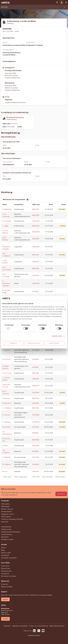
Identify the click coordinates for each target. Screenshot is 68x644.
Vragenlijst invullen (7, 514)
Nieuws (3, 548)
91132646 (35, 359)
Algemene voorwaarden (20, 626)
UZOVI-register (6, 517)
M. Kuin (5, 471)
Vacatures (4, 584)
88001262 (36, 209)
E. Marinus (6, 398)
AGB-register (5, 504)
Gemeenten (5, 537)
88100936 (36, 398)
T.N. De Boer (7, 221)
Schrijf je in (61, 494)
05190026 (36, 247)
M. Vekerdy (6, 457)
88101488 (35, 408)
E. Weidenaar (7, 209)
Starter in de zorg (7, 509)
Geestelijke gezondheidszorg (10, 532)
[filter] (8, 477)
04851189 (36, 379)
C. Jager (5, 226)
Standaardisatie (6, 512)
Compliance (5, 574)
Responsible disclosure (57, 626)
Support (5, 599)
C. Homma (6, 350)
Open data (5, 522)
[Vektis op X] (39, 631)
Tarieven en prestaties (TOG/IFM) (12, 519)
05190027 (36, 262)
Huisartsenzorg (6, 527)
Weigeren (14, 343)
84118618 (35, 433)
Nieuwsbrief (5, 555)
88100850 (36, 440)
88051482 (36, 373)
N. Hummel (6, 359)
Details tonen (57, 336)
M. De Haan (6, 427)
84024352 (36, 239)
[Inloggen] (62, 2)
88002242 (36, 269)
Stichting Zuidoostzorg (15, 117)
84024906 (36, 232)
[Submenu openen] (65, 7)
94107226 (36, 427)
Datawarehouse (6, 571)
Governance (5, 566)
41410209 (14, 124)
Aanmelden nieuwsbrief (9, 558)
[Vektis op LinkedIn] (34, 631)
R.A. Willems (7, 464)
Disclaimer (7, 626)
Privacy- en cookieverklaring (39, 626)
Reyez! (38, 635)
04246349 (36, 422)
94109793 (36, 457)
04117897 (35, 367)
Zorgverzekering (6, 534)
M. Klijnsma (6, 403)
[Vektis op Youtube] (43, 631)
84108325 (36, 403)
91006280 (36, 350)
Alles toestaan (54, 343)
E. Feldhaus (6, 422)
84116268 (35, 451)
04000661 (36, 221)
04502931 (36, 446)
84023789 (36, 215)
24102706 (36, 471)
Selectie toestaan (34, 343)
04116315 (35, 291)
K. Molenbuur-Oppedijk (7, 247)
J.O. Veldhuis (7, 408)
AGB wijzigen (5, 506)
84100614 (36, 386)
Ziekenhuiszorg (6, 529)
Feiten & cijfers (6, 553)
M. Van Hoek (7, 373)
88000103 (36, 226)
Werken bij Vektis (7, 587)
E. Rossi (5, 446)
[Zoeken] (57, 2)
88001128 (35, 255)
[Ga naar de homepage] (5, 2)
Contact (5, 619)
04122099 (36, 275)
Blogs (3, 550)
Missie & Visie (6, 568)
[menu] (66, 2)
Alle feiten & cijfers (7, 539)
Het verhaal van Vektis (8, 576)
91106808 (36, 464)
